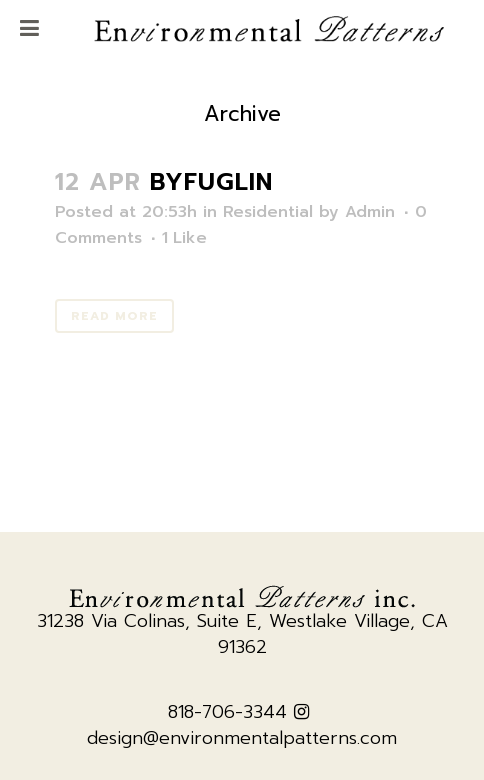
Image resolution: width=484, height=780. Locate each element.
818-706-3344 (227, 712)
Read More (114, 316)
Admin (370, 212)
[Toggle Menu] (29, 30)
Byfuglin (211, 182)
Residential (268, 212)
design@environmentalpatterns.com (242, 738)
